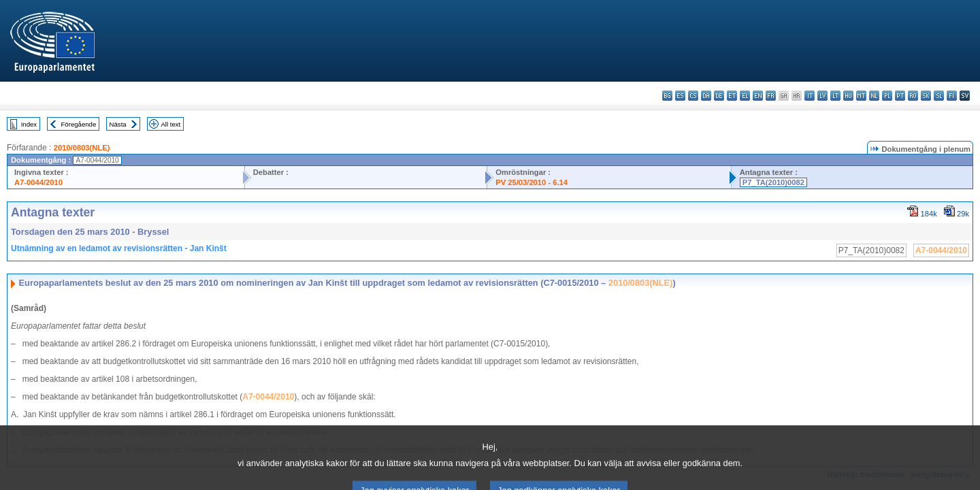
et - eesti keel (732, 96)
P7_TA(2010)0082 (773, 182)
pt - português (900, 96)
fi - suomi (952, 96)
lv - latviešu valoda (822, 96)
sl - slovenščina (939, 96)
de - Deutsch (719, 96)
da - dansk (706, 96)
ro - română (913, 96)
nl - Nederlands (874, 96)
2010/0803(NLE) (82, 148)
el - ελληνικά (745, 96)
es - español (680, 96)
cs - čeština (693, 96)
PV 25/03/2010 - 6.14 (532, 182)
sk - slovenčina (926, 96)
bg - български (667, 96)
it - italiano (810, 96)
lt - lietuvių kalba (835, 96)
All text (170, 124)
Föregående (79, 124)
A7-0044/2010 (38, 182)
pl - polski (887, 96)
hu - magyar (848, 96)
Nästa (118, 124)
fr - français (771, 96)
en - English (758, 96)
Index (29, 124)
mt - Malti (861, 96)
